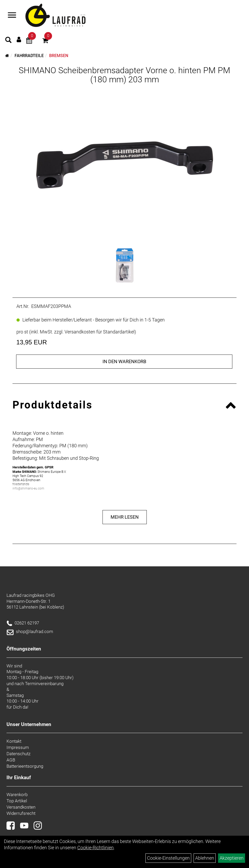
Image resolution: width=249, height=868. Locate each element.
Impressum (18, 747)
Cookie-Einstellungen (168, 858)
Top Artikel (17, 801)
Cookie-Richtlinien (95, 848)
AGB (11, 760)
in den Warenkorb (124, 361)
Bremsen (59, 56)
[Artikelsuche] (8, 41)
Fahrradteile (29, 56)
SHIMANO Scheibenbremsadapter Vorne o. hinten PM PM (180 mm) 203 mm (125, 75)
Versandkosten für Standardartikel (100, 332)
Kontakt (14, 741)
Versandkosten (21, 807)
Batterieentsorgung (25, 766)
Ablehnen (205, 858)
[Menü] (12, 16)
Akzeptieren (232, 858)
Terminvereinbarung (44, 684)
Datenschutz (18, 754)
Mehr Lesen (125, 517)
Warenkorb (17, 795)
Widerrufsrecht (21, 813)
